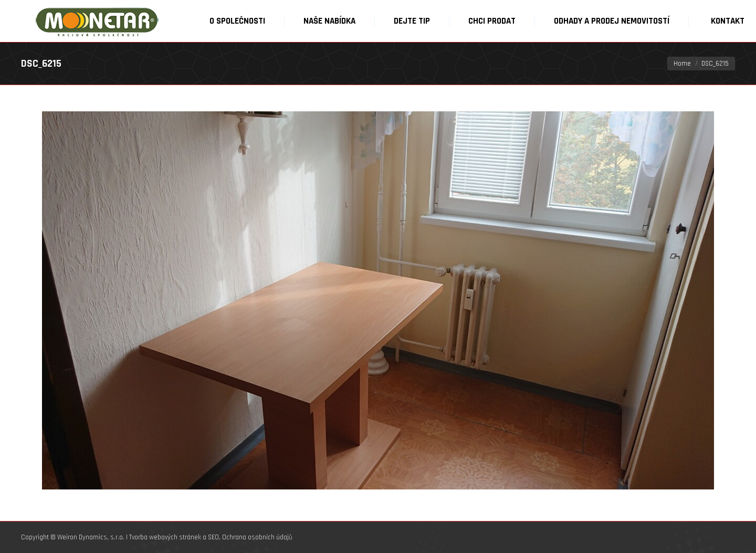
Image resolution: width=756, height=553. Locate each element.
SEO (213, 537)
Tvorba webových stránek (165, 537)
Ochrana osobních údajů (257, 537)
